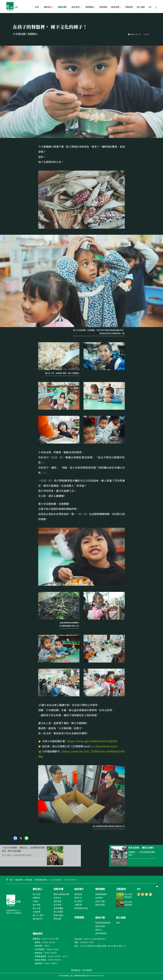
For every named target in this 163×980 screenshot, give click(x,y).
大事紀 (36, 901)
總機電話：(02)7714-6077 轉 (45, 939)
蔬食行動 (100, 918)
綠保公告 (78, 898)
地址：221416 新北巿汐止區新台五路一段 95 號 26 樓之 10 (100, 946)
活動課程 (129, 7)
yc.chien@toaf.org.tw (105, 746)
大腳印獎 (78, 905)
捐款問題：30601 (41, 946)
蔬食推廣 (116, 7)
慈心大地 (37, 908)
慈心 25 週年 (38, 915)
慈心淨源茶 (58, 912)
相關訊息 (37, 898)
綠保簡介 (79, 889)
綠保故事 (78, 894)
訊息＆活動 (100, 901)
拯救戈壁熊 (100, 905)
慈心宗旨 (37, 894)
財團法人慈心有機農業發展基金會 (13, 902)
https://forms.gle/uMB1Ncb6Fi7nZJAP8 (92, 741)
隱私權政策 (76, 970)
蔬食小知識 (100, 926)
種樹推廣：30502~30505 (45, 953)
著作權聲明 (87, 970)
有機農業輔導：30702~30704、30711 (50, 956)
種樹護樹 (90, 7)
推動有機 (63, 7)
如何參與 (99, 898)
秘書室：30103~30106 (44, 942)
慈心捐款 (141, 7)
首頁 (37, 7)
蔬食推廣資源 (101, 933)
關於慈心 (49, 7)
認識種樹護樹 (101, 894)
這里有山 (57, 898)
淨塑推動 (103, 7)
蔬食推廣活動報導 (103, 923)
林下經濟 (57, 905)
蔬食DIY (99, 930)
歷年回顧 (57, 919)
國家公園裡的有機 (61, 894)
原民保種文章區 (41, 880)
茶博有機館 (58, 908)
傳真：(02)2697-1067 (84, 942)
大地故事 (37, 912)
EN (150, 7)
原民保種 (28, 880)
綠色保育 (77, 7)
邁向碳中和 (38, 919)
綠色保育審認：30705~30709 (47, 960)
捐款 (118, 923)
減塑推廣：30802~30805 (45, 963)
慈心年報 (37, 905)
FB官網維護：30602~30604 (46, 949)
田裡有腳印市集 (81, 908)
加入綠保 (78, 901)
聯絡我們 (38, 934)
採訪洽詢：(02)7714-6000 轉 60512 (90, 939)
